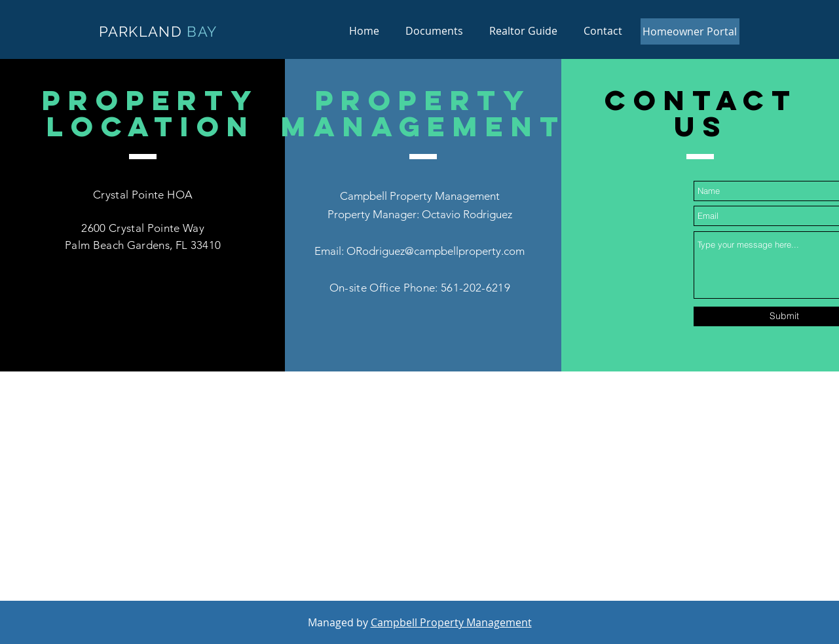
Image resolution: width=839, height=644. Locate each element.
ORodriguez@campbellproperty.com (436, 251)
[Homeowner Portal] (690, 31)
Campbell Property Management (451, 622)
